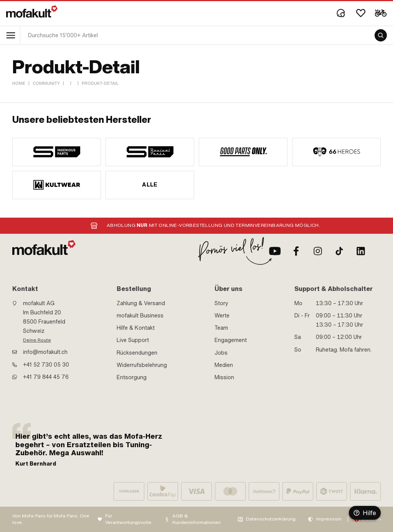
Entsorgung (132, 377)
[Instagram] (318, 251)
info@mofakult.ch (45, 352)
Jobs (221, 353)
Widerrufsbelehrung (142, 365)
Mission (224, 377)
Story (221, 303)
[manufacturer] (57, 152)
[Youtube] (275, 251)
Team (221, 328)
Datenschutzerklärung (271, 519)
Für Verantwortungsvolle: (129, 519)
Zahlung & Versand (141, 303)
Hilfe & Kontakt (136, 328)
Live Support (133, 340)
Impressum (329, 519)
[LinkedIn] (361, 251)
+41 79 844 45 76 (46, 377)
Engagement (231, 340)
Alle (150, 185)
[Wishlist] (361, 13)
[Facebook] (296, 251)
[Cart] (381, 13)
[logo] (32, 12)
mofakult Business (140, 316)
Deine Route (37, 340)
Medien (224, 365)
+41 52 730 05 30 (46, 365)
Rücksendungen (137, 353)
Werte (222, 316)
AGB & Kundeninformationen (196, 519)
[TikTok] (339, 251)
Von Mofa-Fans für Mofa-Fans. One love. (51, 519)
